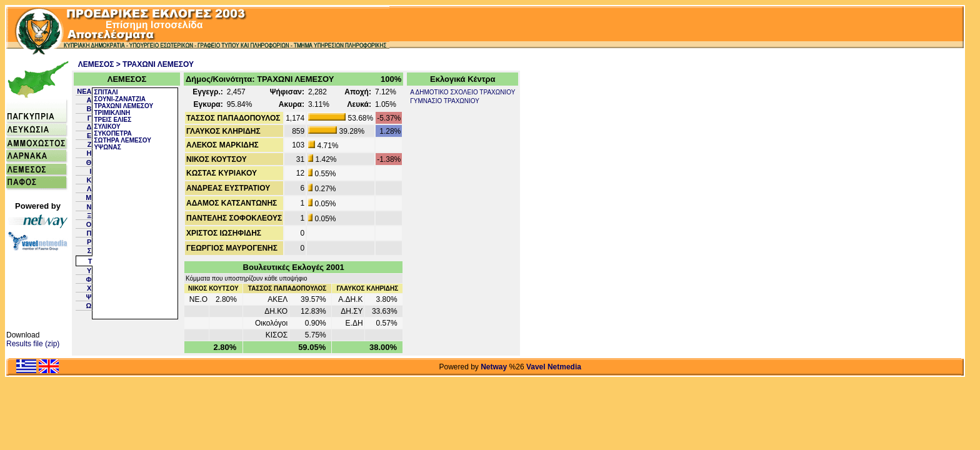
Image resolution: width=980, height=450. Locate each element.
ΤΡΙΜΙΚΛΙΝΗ (112, 113)
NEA (84, 91)
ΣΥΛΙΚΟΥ (107, 127)
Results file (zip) (33, 344)
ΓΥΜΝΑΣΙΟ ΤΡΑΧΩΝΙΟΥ (445, 101)
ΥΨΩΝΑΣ (107, 147)
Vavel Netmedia (554, 367)
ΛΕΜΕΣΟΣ (96, 64)
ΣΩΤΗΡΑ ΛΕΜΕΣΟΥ (122, 140)
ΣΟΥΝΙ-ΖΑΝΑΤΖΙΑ (120, 99)
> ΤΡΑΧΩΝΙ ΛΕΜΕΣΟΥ (155, 64)
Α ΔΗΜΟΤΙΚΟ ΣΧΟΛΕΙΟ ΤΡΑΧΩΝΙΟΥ (462, 92)
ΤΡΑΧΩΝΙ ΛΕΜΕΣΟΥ (123, 106)
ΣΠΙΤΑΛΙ (106, 92)
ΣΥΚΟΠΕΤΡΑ (112, 133)
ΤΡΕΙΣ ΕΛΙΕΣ (112, 120)
